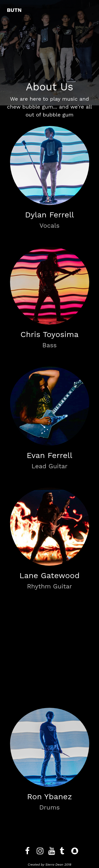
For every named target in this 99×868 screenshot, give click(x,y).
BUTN (14, 10)
